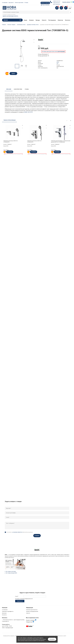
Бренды (38, 20)
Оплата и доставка (19, 3)
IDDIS (58, 62)
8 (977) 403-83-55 (57, 4)
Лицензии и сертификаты (8, 611)
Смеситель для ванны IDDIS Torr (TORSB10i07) (34, 141)
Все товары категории (11, 571)
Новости (44, 20)
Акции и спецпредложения (32, 611)
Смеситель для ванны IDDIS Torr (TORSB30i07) (11, 141)
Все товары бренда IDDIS (11, 573)
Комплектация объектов (32, 610)
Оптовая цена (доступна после (53, 51)
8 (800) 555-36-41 (57, 3)
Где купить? (11, 3)
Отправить (37, 536)
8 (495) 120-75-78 (57, 1)
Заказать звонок (66, 2)
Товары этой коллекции (9, 120)
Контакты (68, 20)
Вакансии (4, 613)
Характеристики (18, 89)
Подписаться (20, 601)
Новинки (31, 20)
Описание (9, 89)
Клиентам (60, 20)
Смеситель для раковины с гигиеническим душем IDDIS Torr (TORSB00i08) (61, 141)
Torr (57, 64)
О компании (5, 3)
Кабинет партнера (45, 3)
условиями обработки (17, 532)
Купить (13, 74)
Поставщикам (52, 20)
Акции (25, 20)
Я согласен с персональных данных (20, 532)
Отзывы (26, 3)
